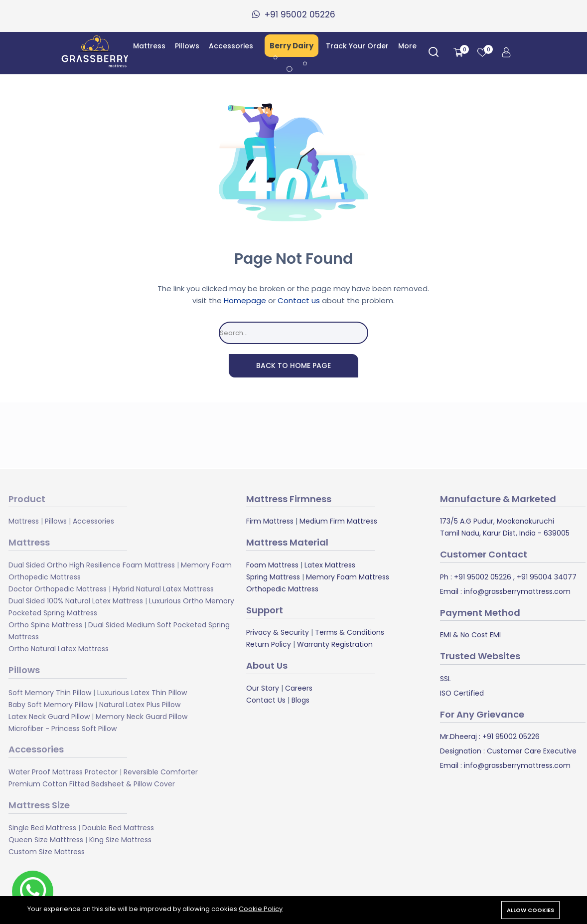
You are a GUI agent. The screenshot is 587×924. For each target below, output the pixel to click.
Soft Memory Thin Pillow (50, 692)
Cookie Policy (261, 909)
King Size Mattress (120, 839)
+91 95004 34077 (546, 577)
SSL (445, 679)
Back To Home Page (293, 366)
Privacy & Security (278, 632)
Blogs (300, 700)
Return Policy (269, 644)
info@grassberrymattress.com (516, 591)
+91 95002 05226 (482, 577)
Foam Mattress (272, 565)
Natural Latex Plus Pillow (140, 704)
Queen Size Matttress (46, 839)
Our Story (263, 688)
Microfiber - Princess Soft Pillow (63, 728)
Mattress (149, 46)
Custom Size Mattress (47, 851)
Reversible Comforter (161, 772)
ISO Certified (462, 693)
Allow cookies (530, 910)
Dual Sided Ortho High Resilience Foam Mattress (92, 565)
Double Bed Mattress (118, 827)
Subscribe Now (392, 435)
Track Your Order (357, 46)
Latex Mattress (330, 565)
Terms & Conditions (350, 632)
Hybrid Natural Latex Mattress (163, 589)
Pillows (187, 46)
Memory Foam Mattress (348, 577)
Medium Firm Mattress (338, 521)
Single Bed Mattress (42, 827)
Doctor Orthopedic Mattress (58, 589)
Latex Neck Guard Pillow (49, 716)
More (407, 46)
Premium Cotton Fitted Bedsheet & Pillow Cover (92, 784)
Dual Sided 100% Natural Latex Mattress (76, 601)
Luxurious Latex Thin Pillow (142, 692)
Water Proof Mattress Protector (63, 772)
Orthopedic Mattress (282, 589)
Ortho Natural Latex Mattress (59, 649)
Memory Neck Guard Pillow (142, 716)
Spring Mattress (273, 577)
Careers (299, 688)
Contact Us (266, 700)
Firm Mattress (270, 521)
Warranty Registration (335, 644)
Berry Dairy (292, 46)
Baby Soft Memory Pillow (51, 704)
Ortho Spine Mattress (45, 625)
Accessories (231, 46)
